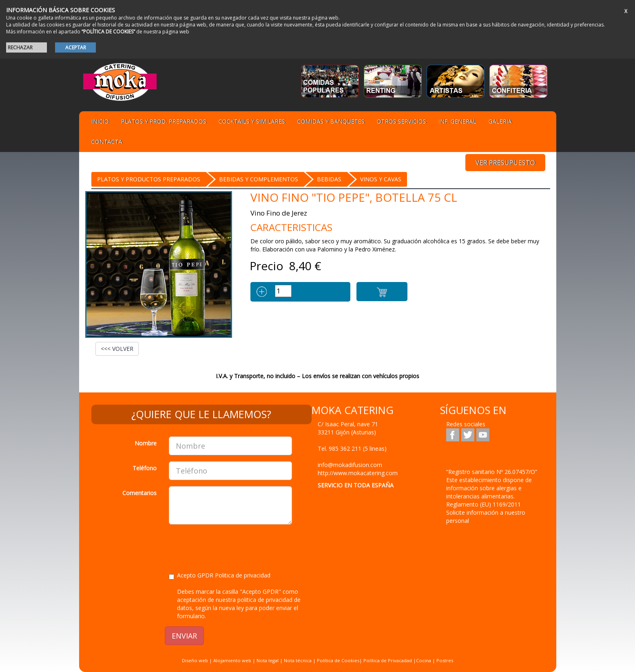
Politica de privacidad (243, 575)
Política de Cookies (338, 660)
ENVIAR (184, 636)
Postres (445, 660)
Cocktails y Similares (252, 121)
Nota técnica (298, 660)
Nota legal (268, 660)
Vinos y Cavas (381, 179)
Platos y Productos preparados (149, 179)
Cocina (424, 660)
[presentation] (231, 546)
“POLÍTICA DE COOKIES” (108, 32)
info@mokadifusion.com (350, 465)
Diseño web (195, 660)
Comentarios (139, 493)
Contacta (107, 142)
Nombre (146, 443)
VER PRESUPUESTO (505, 163)
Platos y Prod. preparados (164, 121)
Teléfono (145, 468)
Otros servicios (402, 121)
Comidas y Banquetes (331, 121)
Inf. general (457, 121)
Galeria (500, 121)
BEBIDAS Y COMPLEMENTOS (259, 179)
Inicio (100, 121)
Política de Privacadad (388, 660)
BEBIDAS (329, 179)
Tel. (352, 448)
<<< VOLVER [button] (117, 349)
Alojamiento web (232, 660)
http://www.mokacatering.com (358, 473)
